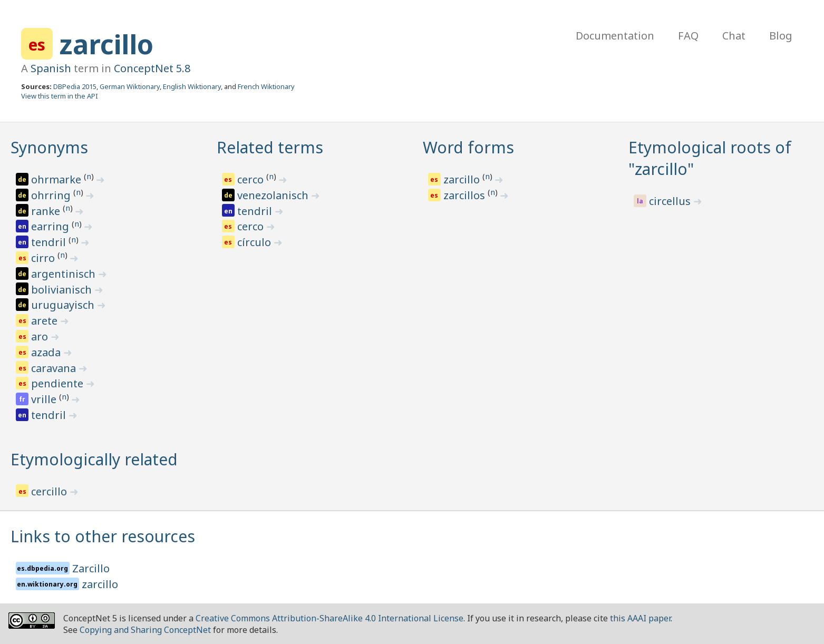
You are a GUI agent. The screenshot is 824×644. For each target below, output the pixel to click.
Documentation (615, 36)
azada (47, 352)
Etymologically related (94, 459)
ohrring (52, 195)
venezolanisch (274, 195)
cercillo (50, 491)
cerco (252, 179)
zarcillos (466, 195)
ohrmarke (57, 179)
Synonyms (49, 147)
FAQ (688, 36)
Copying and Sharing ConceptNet (145, 630)
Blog (781, 36)
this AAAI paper (640, 618)
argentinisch (65, 274)
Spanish (51, 68)
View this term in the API (60, 96)
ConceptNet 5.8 (152, 68)
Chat (734, 36)
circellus (671, 201)
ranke (47, 211)
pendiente (59, 383)
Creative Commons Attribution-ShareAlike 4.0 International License (329, 618)
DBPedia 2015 (75, 86)
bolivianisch (63, 290)
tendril (50, 242)
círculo (255, 242)
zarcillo (106, 44)
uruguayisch (64, 305)
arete (46, 321)
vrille (45, 399)
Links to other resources (103, 536)
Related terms (270, 147)
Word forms (468, 147)
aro (41, 336)
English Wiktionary (192, 86)
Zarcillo (91, 568)
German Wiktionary (130, 86)
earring (51, 226)
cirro (44, 258)
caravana (55, 368)
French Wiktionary (266, 86)
